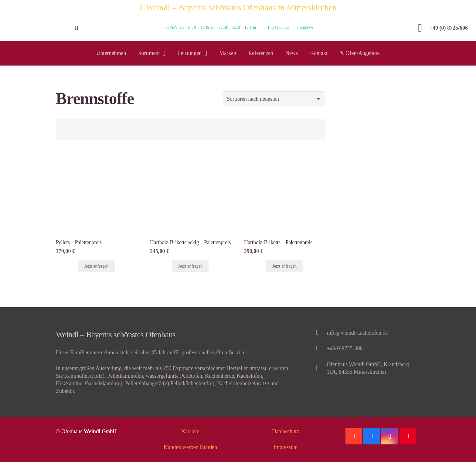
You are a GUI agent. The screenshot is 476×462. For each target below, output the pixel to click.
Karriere (190, 431)
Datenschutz (286, 431)
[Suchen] (76, 28)
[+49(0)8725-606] (320, 349)
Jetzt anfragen (96, 266)
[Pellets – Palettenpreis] (96, 157)
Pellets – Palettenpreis (79, 242)
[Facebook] (372, 436)
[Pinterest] (408, 436)
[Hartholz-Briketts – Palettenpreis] (285, 157)
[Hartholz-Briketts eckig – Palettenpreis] (190, 157)
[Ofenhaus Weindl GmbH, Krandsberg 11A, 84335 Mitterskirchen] (320, 368)
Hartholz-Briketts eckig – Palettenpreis (190, 242)
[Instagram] (390, 436)
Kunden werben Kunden (190, 447)
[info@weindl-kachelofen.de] (320, 333)
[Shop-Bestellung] (274, 99)
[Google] (354, 436)
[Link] (36, 28)
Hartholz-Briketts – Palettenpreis (278, 242)
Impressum (286, 447)
